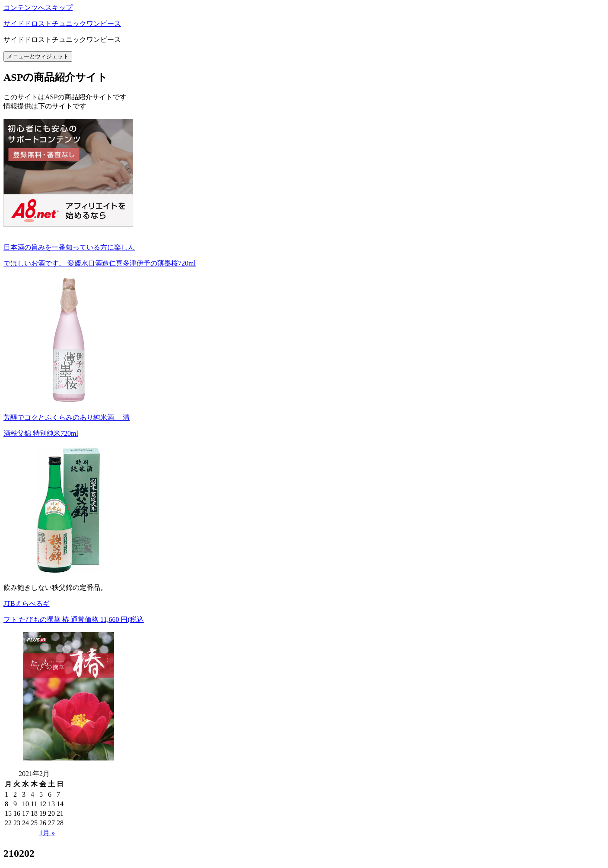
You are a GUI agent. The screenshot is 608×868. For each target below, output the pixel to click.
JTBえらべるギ (27, 603)
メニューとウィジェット (38, 56)
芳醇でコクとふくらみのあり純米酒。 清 (67, 417)
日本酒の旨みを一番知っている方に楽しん (69, 247)
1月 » (47, 833)
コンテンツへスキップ (38, 8)
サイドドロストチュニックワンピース (62, 24)
